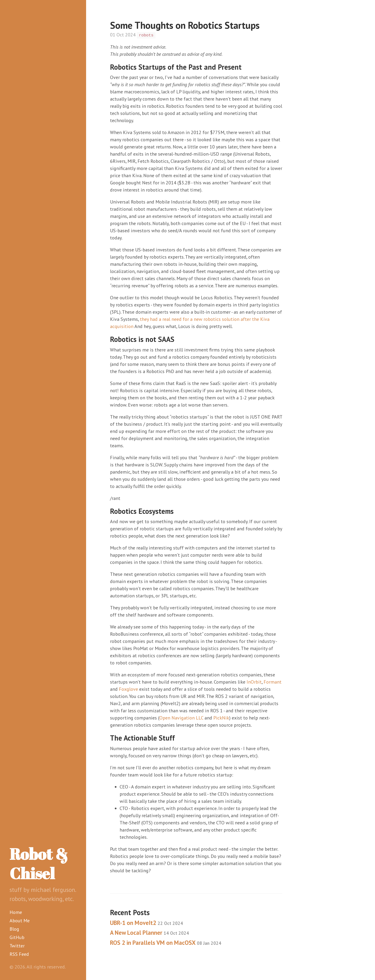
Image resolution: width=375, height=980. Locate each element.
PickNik (221, 718)
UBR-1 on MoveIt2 (146, 923)
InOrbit (254, 682)
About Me (20, 921)
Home (16, 912)
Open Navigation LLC (181, 718)
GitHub (17, 937)
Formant (273, 682)
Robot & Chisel (39, 864)
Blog (14, 929)
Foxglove (128, 689)
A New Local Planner (149, 933)
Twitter (17, 946)
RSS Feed (19, 954)
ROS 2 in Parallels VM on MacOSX (166, 943)
